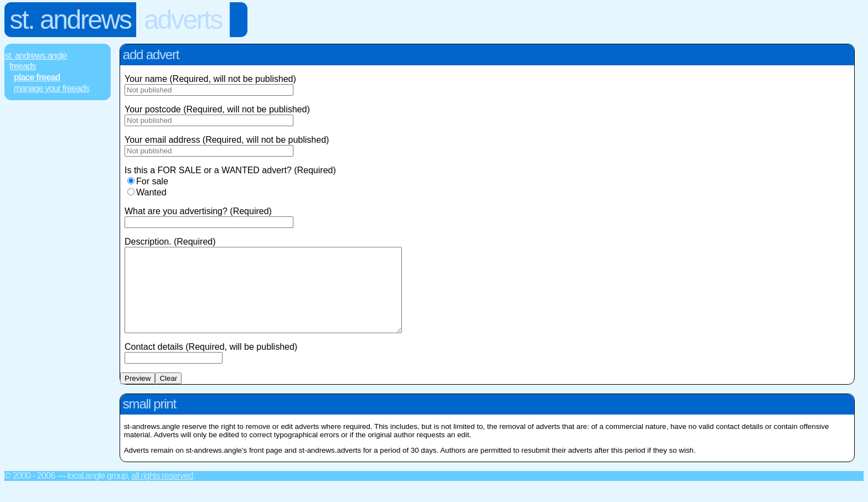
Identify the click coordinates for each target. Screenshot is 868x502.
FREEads (23, 66)
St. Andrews (71, 20)
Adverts (183, 20)
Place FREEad (37, 77)
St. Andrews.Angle (36, 56)
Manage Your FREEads (51, 88)
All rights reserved (162, 492)
